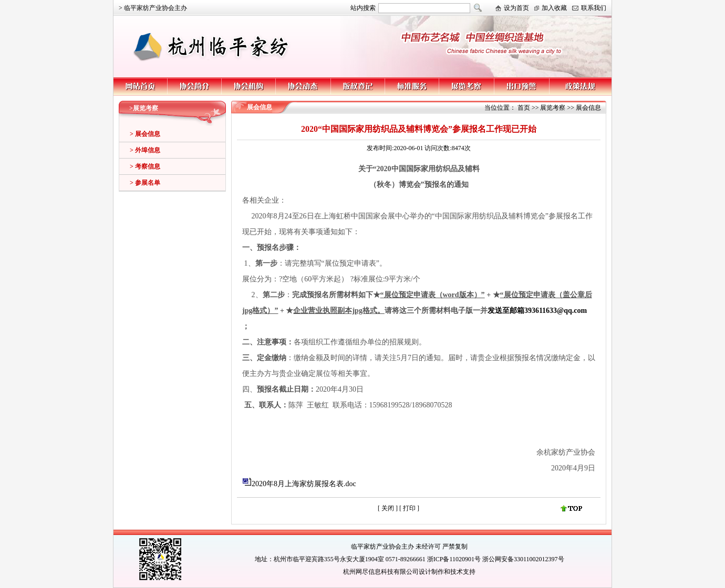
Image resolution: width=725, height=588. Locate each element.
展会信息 (588, 108)
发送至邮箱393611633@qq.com (537, 311)
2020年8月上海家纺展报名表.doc (304, 484)
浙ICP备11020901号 (454, 559)
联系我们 (594, 8)
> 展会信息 (145, 134)
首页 (524, 108)
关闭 (388, 508)
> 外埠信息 (145, 150)
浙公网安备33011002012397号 (523, 559)
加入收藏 (554, 8)
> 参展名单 (145, 183)
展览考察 (553, 108)
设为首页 (516, 8)
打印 (410, 508)
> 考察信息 (145, 166)
